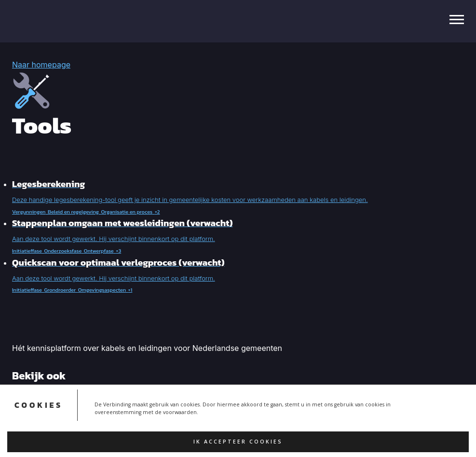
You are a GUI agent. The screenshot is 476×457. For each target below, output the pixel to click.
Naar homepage (41, 65)
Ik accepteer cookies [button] (238, 442)
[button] (238, 197)
